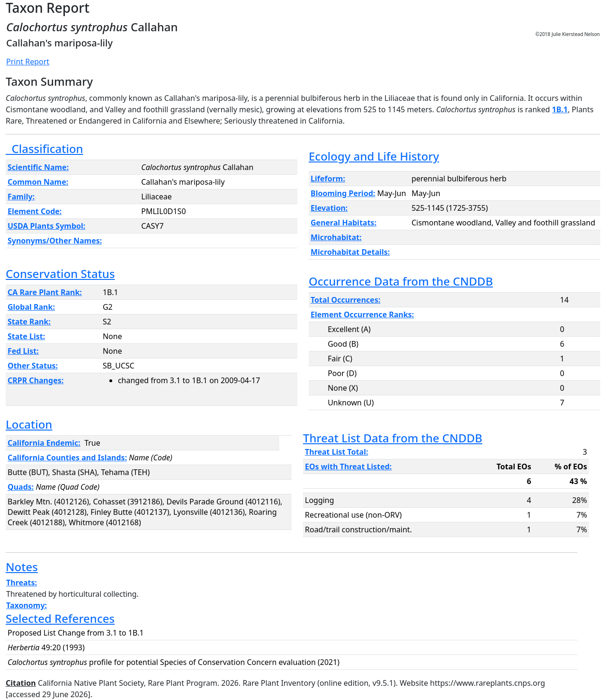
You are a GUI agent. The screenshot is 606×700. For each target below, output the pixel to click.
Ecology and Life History (374, 156)
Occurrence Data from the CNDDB (401, 281)
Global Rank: (31, 307)
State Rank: (29, 322)
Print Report (28, 62)
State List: (26, 336)
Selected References (60, 618)
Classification (45, 148)
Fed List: (23, 351)
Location (29, 424)
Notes (22, 567)
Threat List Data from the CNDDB (393, 438)
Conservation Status (60, 274)
